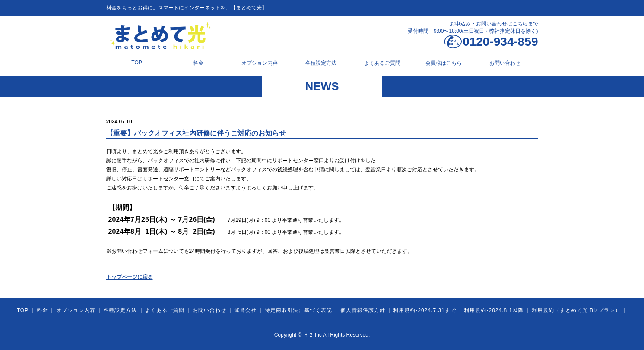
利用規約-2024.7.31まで (424, 310)
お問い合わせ (505, 63)
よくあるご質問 (382, 63)
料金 (198, 63)
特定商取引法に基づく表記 (298, 310)
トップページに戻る (130, 277)
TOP (136, 63)
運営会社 (245, 310)
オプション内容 (260, 63)
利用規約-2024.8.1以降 (494, 310)
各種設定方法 (321, 63)
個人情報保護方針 (363, 310)
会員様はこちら (444, 63)
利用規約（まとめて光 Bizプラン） (576, 310)
